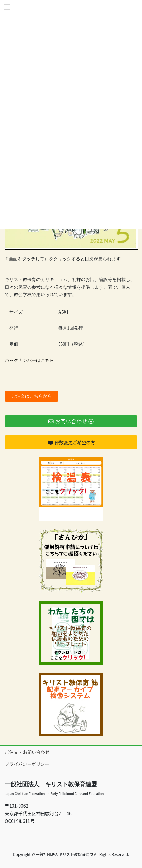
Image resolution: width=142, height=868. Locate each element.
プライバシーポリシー (27, 764)
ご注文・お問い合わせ (27, 752)
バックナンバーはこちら (29, 360)
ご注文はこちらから (32, 396)
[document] (71, 361)
